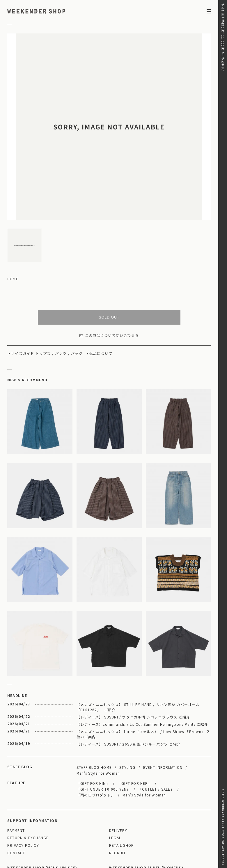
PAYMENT (16, 770)
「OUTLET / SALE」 (156, 729)
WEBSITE (18, 841)
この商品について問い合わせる (109, 275)
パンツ (61, 293)
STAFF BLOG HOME (94, 707)
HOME (13, 218)
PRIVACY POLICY (23, 785)
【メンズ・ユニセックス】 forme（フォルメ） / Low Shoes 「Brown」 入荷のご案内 (143, 674)
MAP (58, 817)
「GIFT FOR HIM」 (93, 723)
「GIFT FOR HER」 (135, 723)
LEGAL (115, 777)
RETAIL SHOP (122, 785)
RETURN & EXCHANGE (28, 777)
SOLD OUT (109, 257)
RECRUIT (117, 793)
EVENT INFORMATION (163, 707)
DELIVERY (118, 770)
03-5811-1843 (177, 833)
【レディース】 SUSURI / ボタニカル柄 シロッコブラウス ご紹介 (133, 656)
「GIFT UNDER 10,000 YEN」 (104, 729)
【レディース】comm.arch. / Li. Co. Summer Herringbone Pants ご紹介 (142, 664)
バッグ (77, 293)
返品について (101, 293)
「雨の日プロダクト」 (96, 734)
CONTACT (16, 793)
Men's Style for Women (98, 713)
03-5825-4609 (75, 833)
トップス (43, 293)
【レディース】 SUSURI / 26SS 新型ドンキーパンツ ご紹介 (129, 683)
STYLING (127, 707)
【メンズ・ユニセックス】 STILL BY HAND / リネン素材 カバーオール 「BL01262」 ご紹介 (138, 646)
